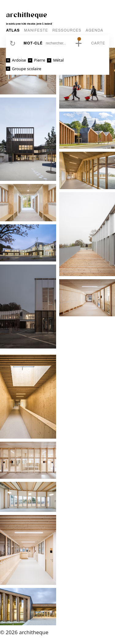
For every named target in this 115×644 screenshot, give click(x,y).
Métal (58, 60)
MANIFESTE (36, 30)
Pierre (40, 60)
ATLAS (13, 30)
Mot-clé (33, 43)
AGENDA (94, 30)
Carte (98, 43)
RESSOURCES (67, 30)
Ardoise (19, 60)
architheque (27, 14)
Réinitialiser (13, 43)
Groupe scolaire (27, 69)
